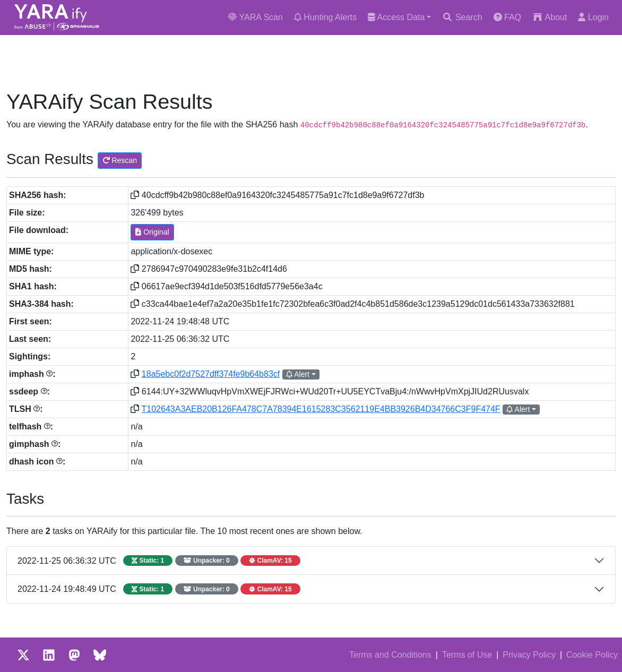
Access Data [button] (396, 17)
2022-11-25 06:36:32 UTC (159, 561)
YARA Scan (256, 17)
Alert (298, 374)
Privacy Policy (529, 655)
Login (593, 17)
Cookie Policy (592, 655)
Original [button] (152, 232)
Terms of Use (467, 655)
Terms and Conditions (390, 655)
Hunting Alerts (325, 17)
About (550, 17)
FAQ (507, 17)
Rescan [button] (120, 160)
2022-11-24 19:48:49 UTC (159, 589)
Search (462, 17)
